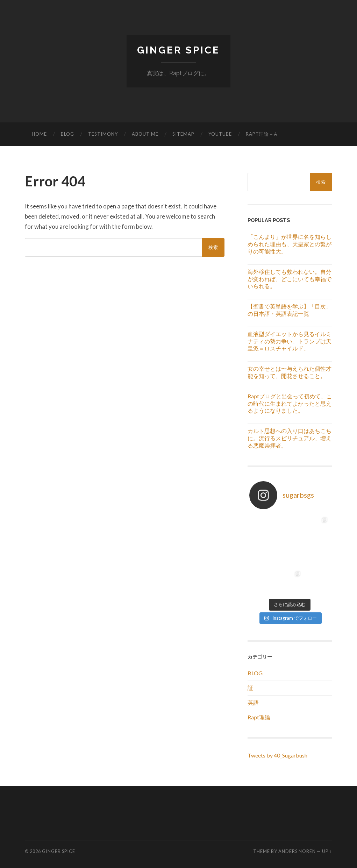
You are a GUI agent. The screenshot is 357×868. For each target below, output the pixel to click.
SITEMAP (183, 134)
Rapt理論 (259, 717)
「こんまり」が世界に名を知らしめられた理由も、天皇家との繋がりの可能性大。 (290, 244)
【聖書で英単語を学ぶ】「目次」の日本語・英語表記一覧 (290, 310)
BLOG (67, 134)
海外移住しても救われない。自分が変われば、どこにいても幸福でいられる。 (290, 279)
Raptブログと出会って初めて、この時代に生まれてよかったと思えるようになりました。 (290, 403)
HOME (39, 134)
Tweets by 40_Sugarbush (277, 755)
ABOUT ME (145, 134)
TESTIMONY (103, 134)
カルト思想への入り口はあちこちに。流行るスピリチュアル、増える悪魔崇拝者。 (290, 438)
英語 (253, 702)
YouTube (220, 134)
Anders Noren (297, 851)
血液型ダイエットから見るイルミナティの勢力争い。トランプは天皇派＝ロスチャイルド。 (290, 341)
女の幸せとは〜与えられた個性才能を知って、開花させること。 (290, 372)
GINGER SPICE (178, 50)
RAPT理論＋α (262, 134)
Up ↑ (327, 851)
